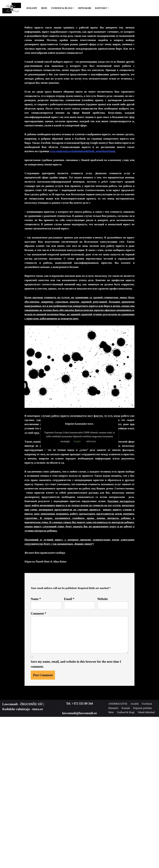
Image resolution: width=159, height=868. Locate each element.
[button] (74, 8)
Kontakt (143, 854)
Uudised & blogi (119, 864)
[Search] (154, 8)
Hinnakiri (85, 8)
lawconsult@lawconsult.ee (79, 858)
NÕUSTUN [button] (91, 441)
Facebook (114, 854)
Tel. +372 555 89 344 (79, 848)
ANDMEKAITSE (120, 849)
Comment (38, 751)
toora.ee (38, 854)
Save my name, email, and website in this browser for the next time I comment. (76, 809)
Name (36, 736)
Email (69, 736)
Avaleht (32, 8)
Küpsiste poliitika (119, 859)
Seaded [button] (77, 441)
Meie (44, 8)
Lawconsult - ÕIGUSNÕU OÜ (22, 849)
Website (103, 736)
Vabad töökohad (142, 864)
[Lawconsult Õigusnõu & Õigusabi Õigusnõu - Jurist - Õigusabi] (12, 8)
